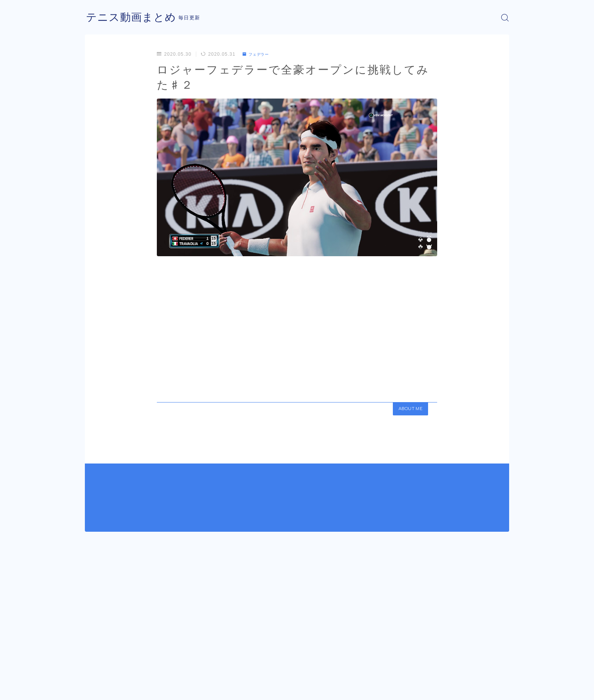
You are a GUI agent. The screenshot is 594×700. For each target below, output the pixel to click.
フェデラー (258, 54)
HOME (93, 666)
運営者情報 (97, 689)
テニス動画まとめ (134, 18)
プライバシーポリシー (149, 689)
